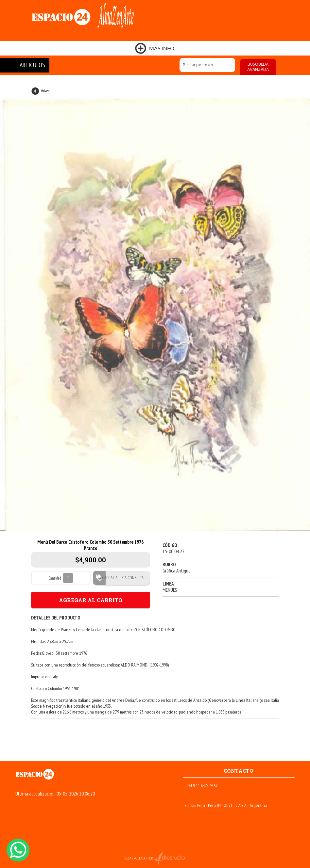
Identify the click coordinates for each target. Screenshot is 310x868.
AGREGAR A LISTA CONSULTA (120, 578)
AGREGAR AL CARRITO (91, 600)
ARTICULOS (32, 65)
